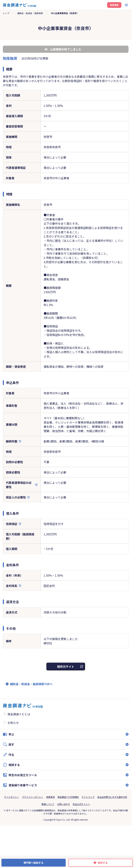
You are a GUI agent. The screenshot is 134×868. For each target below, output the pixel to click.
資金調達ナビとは (19, 714)
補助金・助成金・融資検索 (30, 13)
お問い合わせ (64, 804)
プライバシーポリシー (33, 797)
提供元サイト (66, 666)
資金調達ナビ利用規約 (68, 797)
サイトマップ (88, 797)
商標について (48, 804)
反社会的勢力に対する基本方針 (112, 797)
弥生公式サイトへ (81, 804)
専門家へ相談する (33, 863)
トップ (6, 13)
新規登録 (114, 5)
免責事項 (50, 797)
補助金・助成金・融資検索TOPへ (31, 684)
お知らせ (13, 723)
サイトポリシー (12, 797)
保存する (103, 863)
